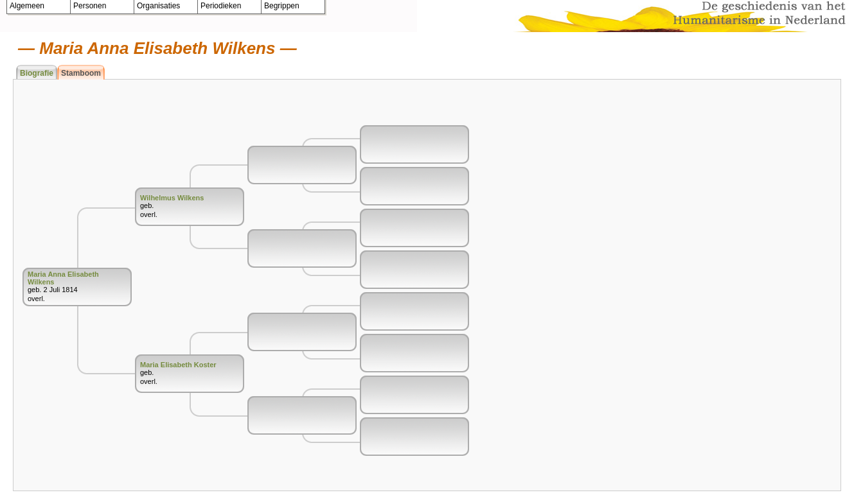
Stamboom (81, 73)
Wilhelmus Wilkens (172, 198)
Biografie (37, 73)
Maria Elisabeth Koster (178, 365)
